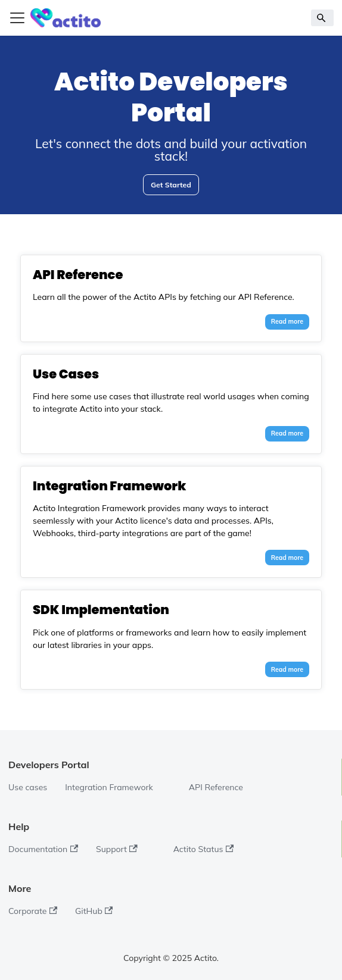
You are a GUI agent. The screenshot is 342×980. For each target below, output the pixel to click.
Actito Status (203, 849)
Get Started (171, 185)
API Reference (216, 787)
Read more (287, 321)
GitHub (94, 911)
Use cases (28, 787)
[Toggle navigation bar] (17, 18)
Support (117, 849)
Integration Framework (109, 787)
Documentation (43, 849)
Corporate (33, 911)
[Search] (323, 18)
